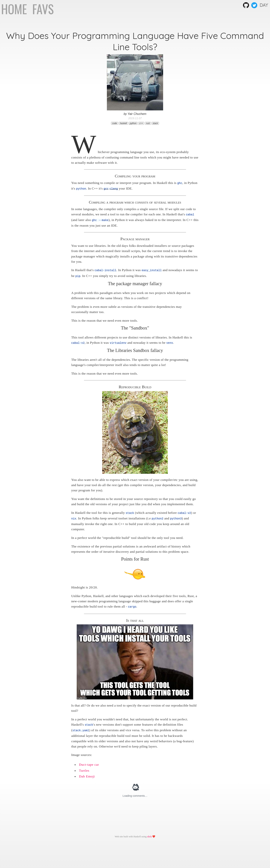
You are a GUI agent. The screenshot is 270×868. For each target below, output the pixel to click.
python (133, 123)
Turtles (84, 768)
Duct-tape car (89, 762)
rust (148, 123)
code (115, 123)
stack (155, 123)
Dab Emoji (87, 774)
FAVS (43, 9)
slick (149, 834)
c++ (141, 123)
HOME (15, 9)
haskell (123, 123)
